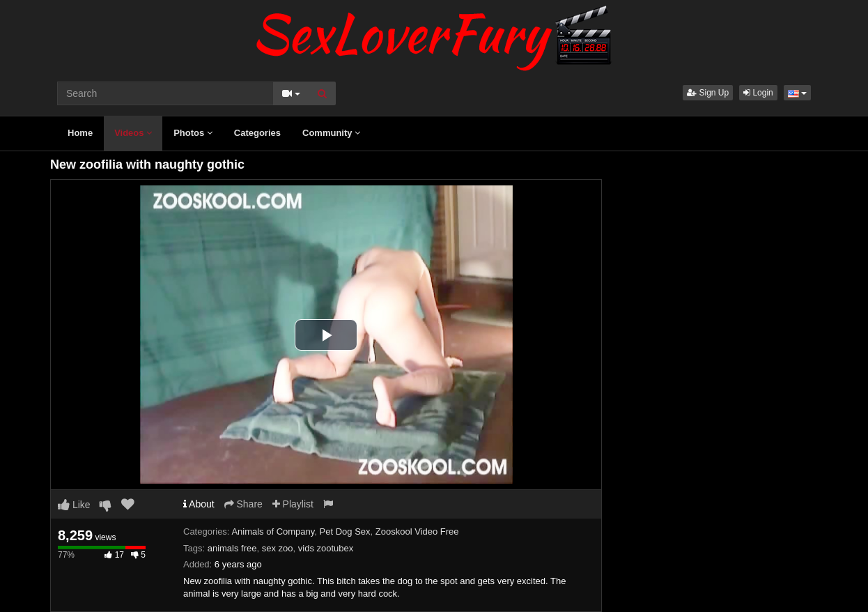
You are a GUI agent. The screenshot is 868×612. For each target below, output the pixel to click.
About (199, 504)
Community (331, 133)
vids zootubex (326, 548)
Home (80, 133)
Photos (193, 133)
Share (243, 504)
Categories (257, 133)
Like (74, 505)
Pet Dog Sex (345, 531)
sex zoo (278, 548)
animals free (232, 548)
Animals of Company (273, 531)
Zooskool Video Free (417, 531)
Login (758, 93)
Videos (133, 133)
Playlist (293, 504)
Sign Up (708, 93)
